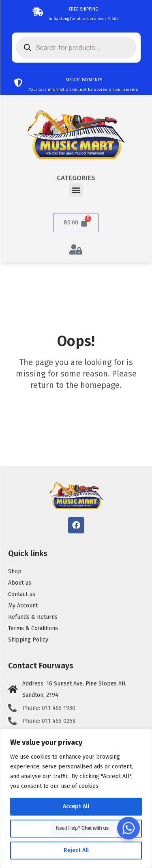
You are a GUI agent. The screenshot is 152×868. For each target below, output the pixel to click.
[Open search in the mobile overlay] (76, 48)
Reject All (76, 850)
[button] (76, 190)
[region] (76, 798)
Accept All (76, 806)
